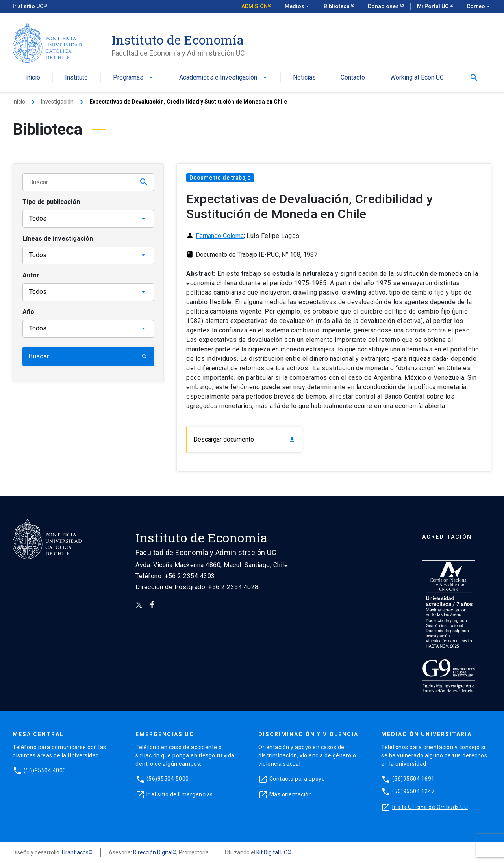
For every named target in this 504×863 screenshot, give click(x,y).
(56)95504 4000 (45, 770)
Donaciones (384, 6)
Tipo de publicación (51, 202)
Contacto (353, 78)
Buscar (88, 356)
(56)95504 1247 (413, 791)
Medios (298, 7)
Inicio (33, 78)
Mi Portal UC (433, 6)
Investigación (57, 102)
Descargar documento (244, 439)
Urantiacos (75, 852)
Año (28, 312)
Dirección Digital (153, 852)
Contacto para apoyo (297, 779)
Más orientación (291, 794)
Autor (31, 275)
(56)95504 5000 (168, 779)
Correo (479, 7)
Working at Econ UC (417, 78)
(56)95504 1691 (413, 779)
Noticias (304, 78)
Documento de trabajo (220, 178)
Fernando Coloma (220, 236)
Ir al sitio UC (28, 6)
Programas (134, 78)
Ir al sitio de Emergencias (180, 794)
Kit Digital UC (272, 852)
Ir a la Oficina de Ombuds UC (430, 807)
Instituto (76, 78)
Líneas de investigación (58, 238)
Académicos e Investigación (224, 78)
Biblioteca (337, 6)
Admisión (255, 6)
